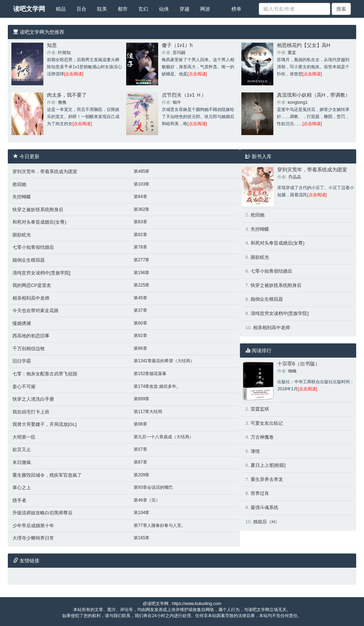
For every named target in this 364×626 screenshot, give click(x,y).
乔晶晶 (295, 177)
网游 (205, 9)
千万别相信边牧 (29, 349)
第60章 (140, 323)
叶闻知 (64, 53)
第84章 (140, 197)
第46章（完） (147, 500)
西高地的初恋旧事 (31, 336)
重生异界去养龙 (267, 479)
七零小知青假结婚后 (33, 247)
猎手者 (19, 500)
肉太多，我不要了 (67, 95)
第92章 (140, 336)
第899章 (141, 399)
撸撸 (62, 102)
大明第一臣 (24, 437)
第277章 (141, 260)
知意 (52, 45)
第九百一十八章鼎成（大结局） (164, 437)
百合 (81, 9)
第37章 (140, 310)
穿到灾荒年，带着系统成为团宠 (45, 172)
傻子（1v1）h (177, 45)
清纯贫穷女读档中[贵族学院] (41, 273)
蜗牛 (177, 102)
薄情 (255, 451)
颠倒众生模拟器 (29, 260)
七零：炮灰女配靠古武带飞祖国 (45, 374)
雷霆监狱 (260, 409)
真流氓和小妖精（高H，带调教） (314, 95)
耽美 (102, 9)
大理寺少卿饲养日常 (33, 538)
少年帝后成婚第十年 (33, 526)
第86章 (140, 348)
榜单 (236, 9)
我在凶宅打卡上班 (31, 412)
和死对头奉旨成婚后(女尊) (39, 222)
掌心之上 (22, 488)
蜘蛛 (293, 371)
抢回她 (19, 184)
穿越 (184, 9)
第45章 (140, 298)
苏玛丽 (179, 53)
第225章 (141, 285)
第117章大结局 (148, 412)
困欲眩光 (22, 235)
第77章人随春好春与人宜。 (159, 525)
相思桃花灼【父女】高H (304, 45)
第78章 (140, 247)
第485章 (141, 171)
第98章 (140, 424)
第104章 (141, 513)
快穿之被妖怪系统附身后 (38, 210)
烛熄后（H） (266, 522)
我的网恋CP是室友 (32, 285)
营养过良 (260, 493)
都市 (123, 9)
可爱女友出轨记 (267, 423)
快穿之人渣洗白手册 (33, 399)
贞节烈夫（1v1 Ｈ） (184, 95)
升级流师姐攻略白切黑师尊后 (42, 513)
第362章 (141, 209)
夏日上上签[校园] (268, 465)
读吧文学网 (29, 9)
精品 (61, 9)
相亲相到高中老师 (31, 298)
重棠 (292, 53)
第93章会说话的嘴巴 (153, 487)
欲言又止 (22, 450)
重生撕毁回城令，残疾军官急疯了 (47, 475)
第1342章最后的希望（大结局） (164, 361)
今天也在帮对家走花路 (36, 311)
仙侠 (164, 9)
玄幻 (143, 9)
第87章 (140, 462)
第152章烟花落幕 (150, 374)
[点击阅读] (74, 74)
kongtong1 (298, 102)
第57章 (140, 449)
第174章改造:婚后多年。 (157, 386)
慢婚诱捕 (22, 323)
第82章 (140, 235)
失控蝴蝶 (22, 197)
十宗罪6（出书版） (299, 364)
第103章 (141, 184)
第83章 (140, 222)
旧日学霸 (22, 361)
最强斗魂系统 (264, 507)
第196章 (141, 273)
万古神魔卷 (262, 437)
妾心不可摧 (24, 387)
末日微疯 (22, 462)
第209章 (141, 475)
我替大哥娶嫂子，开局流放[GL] (45, 424)
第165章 (141, 538)
